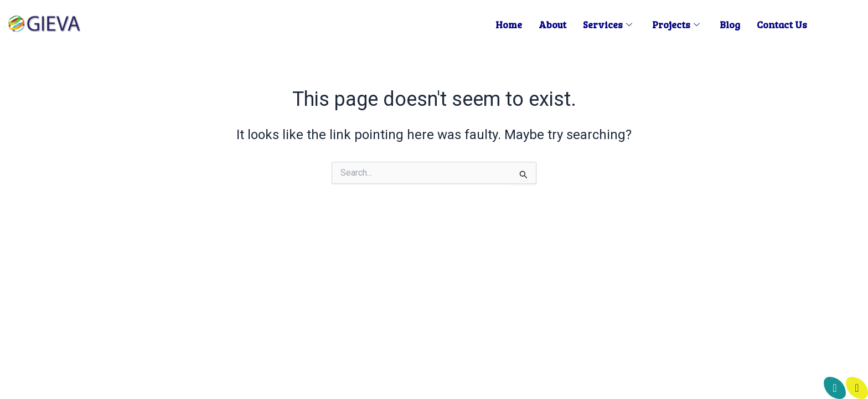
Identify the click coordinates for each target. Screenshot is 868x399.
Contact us (782, 24)
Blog (730, 24)
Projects (676, 24)
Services (608, 24)
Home (509, 24)
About (552, 24)
